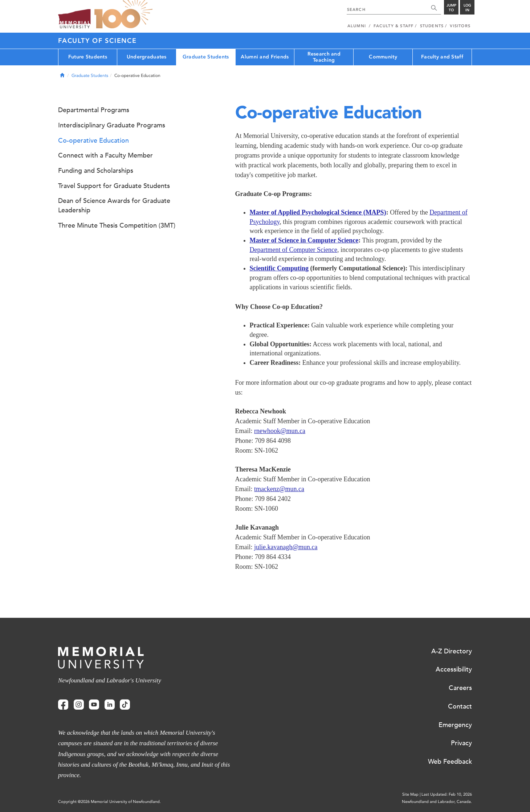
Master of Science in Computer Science (304, 240)
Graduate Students (206, 57)
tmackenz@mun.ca (279, 489)
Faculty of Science (97, 41)
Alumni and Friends (265, 57)
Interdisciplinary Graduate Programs (112, 125)
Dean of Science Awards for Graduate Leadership (114, 205)
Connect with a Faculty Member (105, 155)
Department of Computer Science (293, 250)
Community (383, 57)
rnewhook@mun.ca (280, 431)
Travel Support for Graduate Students (114, 186)
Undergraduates (147, 57)
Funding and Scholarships (96, 171)
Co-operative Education (93, 140)
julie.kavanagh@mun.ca (286, 547)
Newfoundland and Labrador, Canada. (437, 802)
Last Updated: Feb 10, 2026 (447, 794)
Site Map (410, 794)
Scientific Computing (279, 268)
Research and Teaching (324, 57)
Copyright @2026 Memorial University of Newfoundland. (109, 802)
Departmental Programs (94, 110)
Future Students (88, 57)
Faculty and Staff (442, 57)
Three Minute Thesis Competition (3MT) (117, 225)
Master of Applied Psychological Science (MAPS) (318, 212)
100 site (123, 15)
